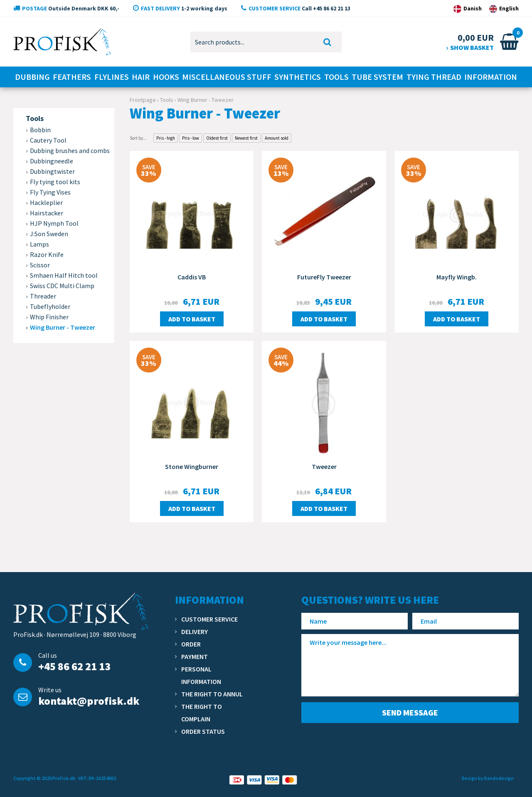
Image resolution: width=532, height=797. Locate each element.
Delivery (195, 632)
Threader (43, 296)
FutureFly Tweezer (324, 277)
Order (191, 644)
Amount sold (277, 138)
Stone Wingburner (192, 466)
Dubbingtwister (52, 171)
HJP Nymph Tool (54, 223)
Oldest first (217, 138)
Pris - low (191, 138)
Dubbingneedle (52, 161)
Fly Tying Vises (50, 192)
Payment (195, 656)
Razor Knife (47, 254)
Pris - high (166, 138)
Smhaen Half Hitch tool (64, 275)
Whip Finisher (49, 317)
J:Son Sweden (49, 234)
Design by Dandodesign (488, 778)
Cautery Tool (48, 140)
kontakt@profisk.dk (89, 701)
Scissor (40, 265)
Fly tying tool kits (55, 182)
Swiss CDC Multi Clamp (62, 286)
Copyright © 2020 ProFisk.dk (44, 778)
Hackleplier (46, 202)
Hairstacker (47, 213)
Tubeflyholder (50, 306)
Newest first (246, 138)
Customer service (209, 619)
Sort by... (138, 138)
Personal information (201, 675)
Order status (203, 731)
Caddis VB (192, 277)
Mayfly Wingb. (457, 277)
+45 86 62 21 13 (74, 666)
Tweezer (324, 466)
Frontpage (143, 100)
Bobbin (40, 130)
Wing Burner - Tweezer (63, 327)
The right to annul (212, 694)
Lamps (39, 244)
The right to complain (202, 713)
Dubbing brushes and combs (70, 151)
